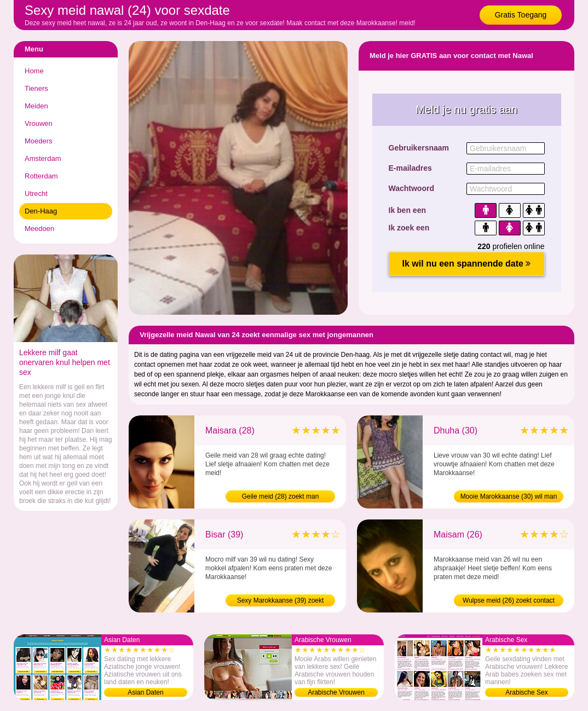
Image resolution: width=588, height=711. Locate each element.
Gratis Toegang (521, 15)
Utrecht (36, 193)
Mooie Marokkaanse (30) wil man (509, 496)
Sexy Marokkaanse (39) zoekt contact (281, 602)
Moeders (39, 141)
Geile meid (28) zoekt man (281, 496)
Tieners (36, 88)
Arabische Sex (526, 692)
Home (34, 71)
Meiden (36, 106)
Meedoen (39, 229)
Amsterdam (43, 158)
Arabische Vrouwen (336, 692)
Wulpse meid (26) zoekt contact (509, 600)
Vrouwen (39, 123)
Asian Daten (145, 692)
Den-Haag (41, 211)
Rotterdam (41, 176)
